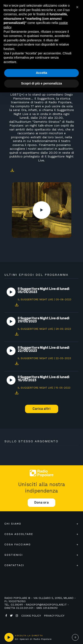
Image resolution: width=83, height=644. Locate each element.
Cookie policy (31, 616)
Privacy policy (54, 616)
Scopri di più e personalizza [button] (41, 83)
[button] (77, 7)
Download (12, 170)
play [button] (9, 637)
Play (42, 210)
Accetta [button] (41, 73)
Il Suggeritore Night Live (35, 300)
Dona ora (41, 503)
